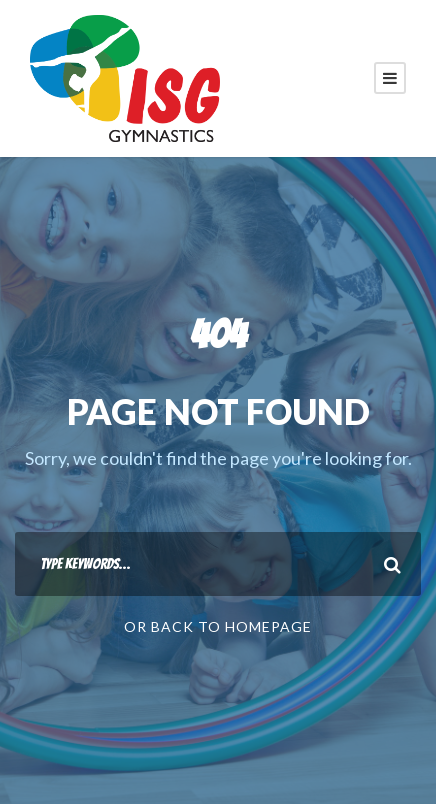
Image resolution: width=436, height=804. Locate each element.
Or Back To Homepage (218, 626)
